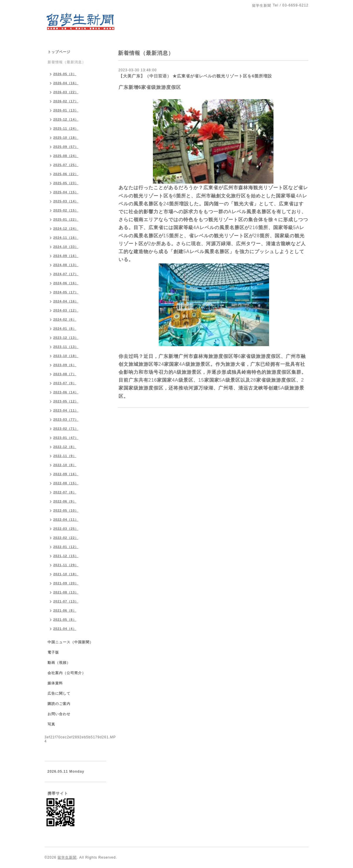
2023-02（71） (66, 429)
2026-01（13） (66, 110)
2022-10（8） (65, 465)
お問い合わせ (59, 714)
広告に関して (59, 693)
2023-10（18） (66, 356)
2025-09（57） (66, 147)
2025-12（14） (66, 119)
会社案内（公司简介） (67, 673)
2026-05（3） (65, 74)
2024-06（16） (66, 283)
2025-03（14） (66, 201)
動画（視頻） (59, 663)
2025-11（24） (66, 128)
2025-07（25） (66, 165)
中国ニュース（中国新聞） (70, 642)
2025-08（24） (66, 156)
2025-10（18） (66, 138)
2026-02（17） (66, 101)
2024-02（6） (65, 319)
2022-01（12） (66, 547)
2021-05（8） (65, 620)
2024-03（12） (66, 310)
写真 (51, 724)
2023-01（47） (66, 438)
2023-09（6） (65, 365)
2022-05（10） (66, 510)
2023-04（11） (66, 410)
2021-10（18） (66, 574)
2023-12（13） (66, 338)
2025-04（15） (66, 192)
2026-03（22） (66, 92)
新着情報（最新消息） (67, 62)
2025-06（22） (66, 174)
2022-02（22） (66, 538)
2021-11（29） (66, 565)
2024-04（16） (66, 301)
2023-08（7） (65, 374)
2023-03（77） (66, 419)
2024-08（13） (66, 265)
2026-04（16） (66, 83)
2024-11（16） (66, 238)
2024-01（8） (65, 329)
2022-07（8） (65, 492)
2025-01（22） (66, 219)
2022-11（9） (65, 456)
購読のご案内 (59, 704)
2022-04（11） (66, 520)
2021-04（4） (65, 629)
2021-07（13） (66, 601)
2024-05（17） (66, 292)
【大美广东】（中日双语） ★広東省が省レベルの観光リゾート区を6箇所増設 (195, 76)
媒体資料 (55, 683)
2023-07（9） (65, 383)
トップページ (59, 52)
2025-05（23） (66, 183)
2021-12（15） (66, 556)
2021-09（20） (66, 583)
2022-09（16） (66, 474)
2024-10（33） (66, 247)
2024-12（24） (66, 229)
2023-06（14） (66, 392)
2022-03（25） (66, 529)
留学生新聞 (67, 857)
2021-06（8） (65, 610)
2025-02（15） (66, 210)
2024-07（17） (66, 274)
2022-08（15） (66, 483)
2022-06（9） (65, 501)
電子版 (53, 652)
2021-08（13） (66, 592)
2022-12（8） (65, 447)
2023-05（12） (66, 401)
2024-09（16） (66, 256)
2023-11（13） (66, 347)
